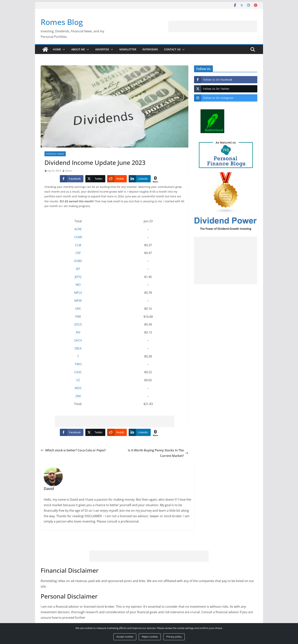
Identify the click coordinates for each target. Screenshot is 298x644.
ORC (78, 309)
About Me (78, 49)
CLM (78, 245)
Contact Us (172, 49)
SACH (78, 340)
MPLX (78, 293)
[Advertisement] (228, 26)
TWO (78, 364)
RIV (78, 332)
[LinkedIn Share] (140, 179)
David (68, 171)
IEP (78, 269)
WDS (78, 388)
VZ (78, 380)
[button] (63, 49)
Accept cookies (125, 637)
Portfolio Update (55, 154)
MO (78, 285)
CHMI (78, 237)
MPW (78, 301)
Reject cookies (150, 637)
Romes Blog (62, 22)
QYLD (78, 324)
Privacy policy (174, 637)
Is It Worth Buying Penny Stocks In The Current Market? (158, 453)
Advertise (102, 49)
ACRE (78, 229)
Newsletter (128, 49)
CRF (78, 253)
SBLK (78, 348)
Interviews (150, 49)
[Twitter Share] (95, 179)
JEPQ (78, 277)
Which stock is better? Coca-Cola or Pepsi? (73, 450)
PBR (78, 317)
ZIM (78, 396)
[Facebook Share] (72, 179)
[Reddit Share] (117, 179)
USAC (78, 372)
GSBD (78, 261)
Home (57, 49)
